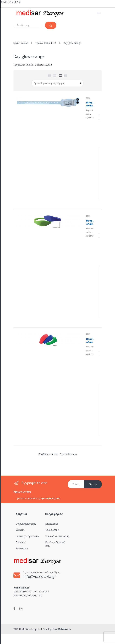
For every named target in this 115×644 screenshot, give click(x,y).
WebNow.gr (64, 629)
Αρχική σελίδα (21, 43)
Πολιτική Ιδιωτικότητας (57, 536)
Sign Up (93, 484)
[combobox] (28, 25)
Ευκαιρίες (21, 542)
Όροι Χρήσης (52, 530)
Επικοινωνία (52, 524)
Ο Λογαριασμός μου (26, 524)
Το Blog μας (22, 548)
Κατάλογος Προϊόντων (28, 536)
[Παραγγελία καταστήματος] (58, 83)
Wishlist (20, 530)
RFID (88, 98)
